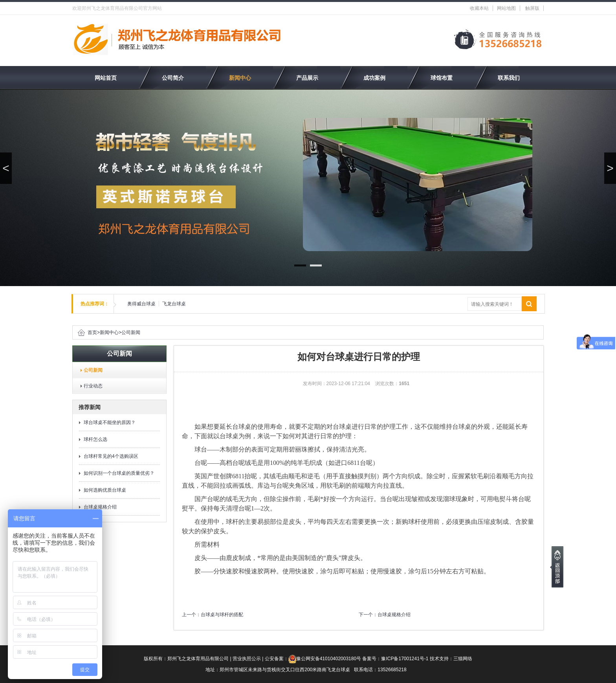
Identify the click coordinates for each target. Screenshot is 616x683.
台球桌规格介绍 (100, 507)
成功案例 (374, 78)
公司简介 (173, 78)
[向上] (557, 567)
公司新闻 (131, 332)
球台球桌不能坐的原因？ (110, 422)
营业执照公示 (247, 659)
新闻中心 (240, 78)
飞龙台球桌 (174, 304)
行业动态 (91, 386)
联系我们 (509, 78)
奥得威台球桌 (141, 304)
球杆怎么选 (95, 439)
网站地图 (506, 8)
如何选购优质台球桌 (105, 490)
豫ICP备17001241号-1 (405, 659)
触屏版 (532, 8)
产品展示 (307, 78)
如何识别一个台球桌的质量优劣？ (119, 473)
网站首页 (106, 78)
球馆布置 (442, 78)
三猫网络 (463, 659)
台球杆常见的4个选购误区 (111, 456)
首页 (92, 332)
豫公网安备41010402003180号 (329, 659)
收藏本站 (479, 8)
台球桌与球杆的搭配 (222, 615)
